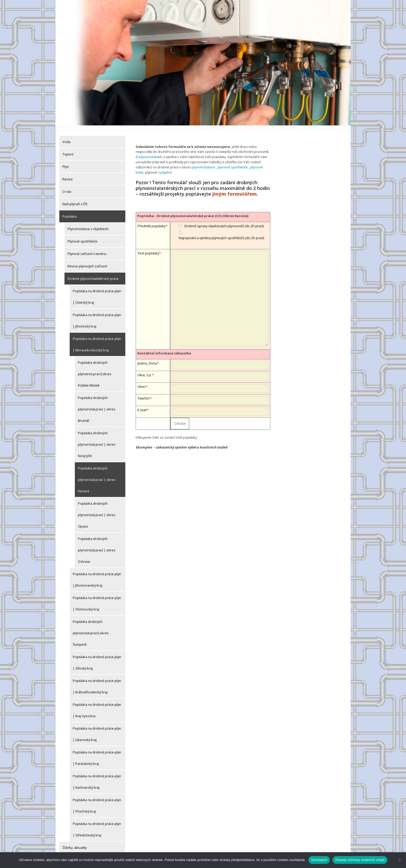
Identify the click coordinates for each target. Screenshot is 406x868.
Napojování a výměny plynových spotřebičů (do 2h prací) (221, 231)
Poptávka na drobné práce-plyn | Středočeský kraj (97, 823)
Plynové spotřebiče (82, 235)
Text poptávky (148, 246)
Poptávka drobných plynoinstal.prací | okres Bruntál (97, 403)
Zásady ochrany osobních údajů (360, 860)
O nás (67, 185)
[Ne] (400, 860)
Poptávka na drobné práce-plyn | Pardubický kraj (97, 751)
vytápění (155, 165)
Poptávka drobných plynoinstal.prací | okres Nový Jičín (97, 438)
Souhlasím (319, 860)
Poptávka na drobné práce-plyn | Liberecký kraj (97, 728)
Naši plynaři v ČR (75, 197)
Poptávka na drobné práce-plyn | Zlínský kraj (97, 656)
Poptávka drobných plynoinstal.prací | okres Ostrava (97, 544)
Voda (66, 135)
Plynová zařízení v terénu (87, 247)
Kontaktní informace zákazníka (164, 346)
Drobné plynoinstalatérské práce (93, 272)
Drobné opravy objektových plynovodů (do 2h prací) (224, 219)
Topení (68, 148)
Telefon (144, 391)
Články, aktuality (75, 841)
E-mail (142, 403)
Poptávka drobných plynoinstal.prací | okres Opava (97, 508)
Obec (142, 379)
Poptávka (70, 210)
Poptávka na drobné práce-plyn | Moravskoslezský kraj (97, 338)
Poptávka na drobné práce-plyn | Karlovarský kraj (97, 775)
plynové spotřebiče (232, 160)
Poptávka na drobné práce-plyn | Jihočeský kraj (97, 314)
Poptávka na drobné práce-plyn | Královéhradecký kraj (97, 680)
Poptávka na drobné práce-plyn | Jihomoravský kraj (97, 573)
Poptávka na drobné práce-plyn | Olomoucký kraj (97, 597)
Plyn (66, 160)
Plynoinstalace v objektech (88, 222)
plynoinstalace (203, 160)
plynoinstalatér (150, 150)
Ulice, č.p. (145, 368)
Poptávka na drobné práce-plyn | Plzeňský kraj (97, 799)
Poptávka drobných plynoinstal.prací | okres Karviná (97, 473)
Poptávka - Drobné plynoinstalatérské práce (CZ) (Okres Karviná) (193, 209)
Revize (68, 173)
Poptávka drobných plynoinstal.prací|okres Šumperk (91, 627)
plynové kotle (259, 160)
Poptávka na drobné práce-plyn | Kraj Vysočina (97, 704)
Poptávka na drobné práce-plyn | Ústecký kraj (97, 290)
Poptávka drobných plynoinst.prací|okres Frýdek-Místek (95, 367)
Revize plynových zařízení (87, 260)
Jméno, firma (147, 356)
